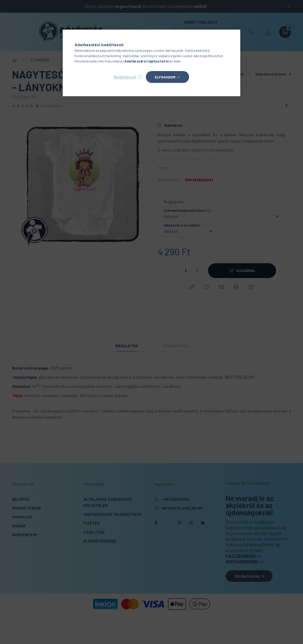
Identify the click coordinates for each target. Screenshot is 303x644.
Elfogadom (165, 77)
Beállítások (125, 77)
